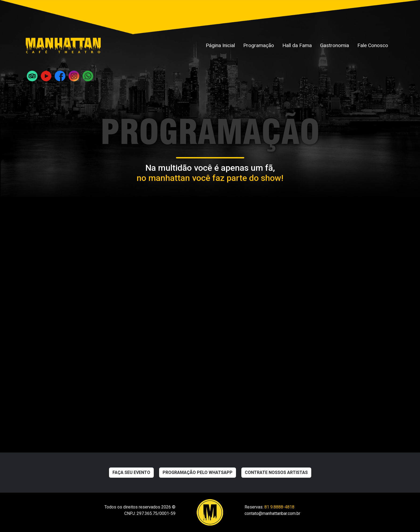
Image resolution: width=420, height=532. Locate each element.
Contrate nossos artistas (276, 472)
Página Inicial (220, 45)
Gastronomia (335, 45)
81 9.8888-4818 (279, 507)
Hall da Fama (297, 45)
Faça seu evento (131, 472)
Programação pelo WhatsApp (198, 472)
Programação (259, 45)
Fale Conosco (373, 45)
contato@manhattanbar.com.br (272, 513)
